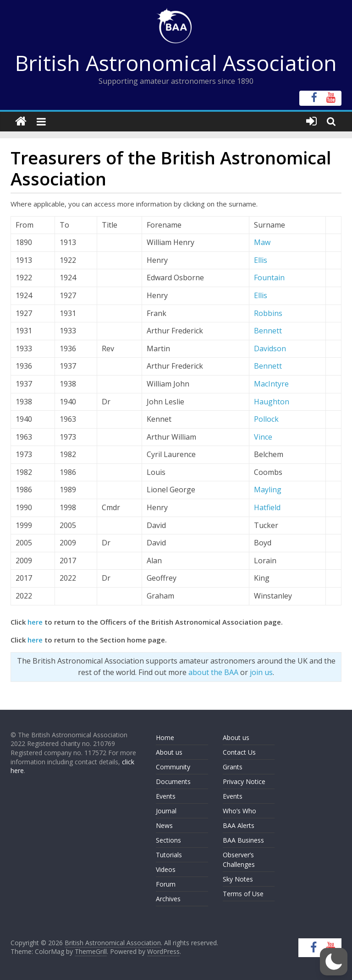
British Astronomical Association (176, 63)
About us (169, 752)
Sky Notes (238, 879)
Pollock (266, 419)
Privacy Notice (244, 781)
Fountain (269, 278)
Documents (173, 781)
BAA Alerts (239, 825)
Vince (263, 437)
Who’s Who (239, 811)
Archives (168, 899)
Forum (166, 884)
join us (261, 672)
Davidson (270, 348)
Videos (166, 869)
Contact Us (239, 752)
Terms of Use (243, 894)
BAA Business (243, 840)
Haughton (272, 402)
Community (173, 767)
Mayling (268, 490)
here (35, 622)
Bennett (268, 331)
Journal (166, 811)
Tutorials (169, 855)
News (164, 825)
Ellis (261, 260)
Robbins (268, 313)
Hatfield (267, 507)
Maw (262, 242)
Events (166, 796)
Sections (168, 840)
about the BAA (213, 672)
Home (165, 738)
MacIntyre (271, 384)
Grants (233, 767)
